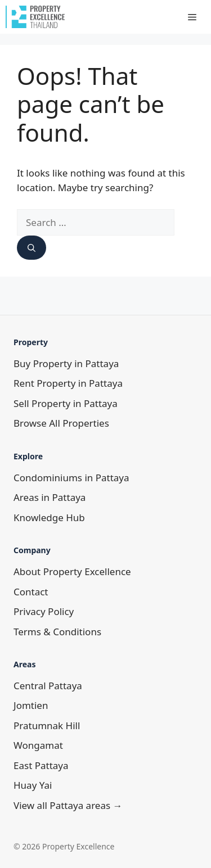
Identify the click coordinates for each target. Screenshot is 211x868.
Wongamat (38, 745)
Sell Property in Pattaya (66, 403)
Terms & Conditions (57, 632)
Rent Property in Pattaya (68, 383)
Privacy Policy (44, 611)
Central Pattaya (48, 686)
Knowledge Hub (49, 517)
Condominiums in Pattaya (71, 478)
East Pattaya (41, 765)
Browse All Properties (61, 423)
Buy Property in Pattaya (66, 363)
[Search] (32, 248)
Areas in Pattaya (50, 497)
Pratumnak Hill (47, 725)
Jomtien (31, 705)
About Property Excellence (72, 571)
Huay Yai (33, 785)
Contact (31, 592)
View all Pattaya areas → (68, 805)
